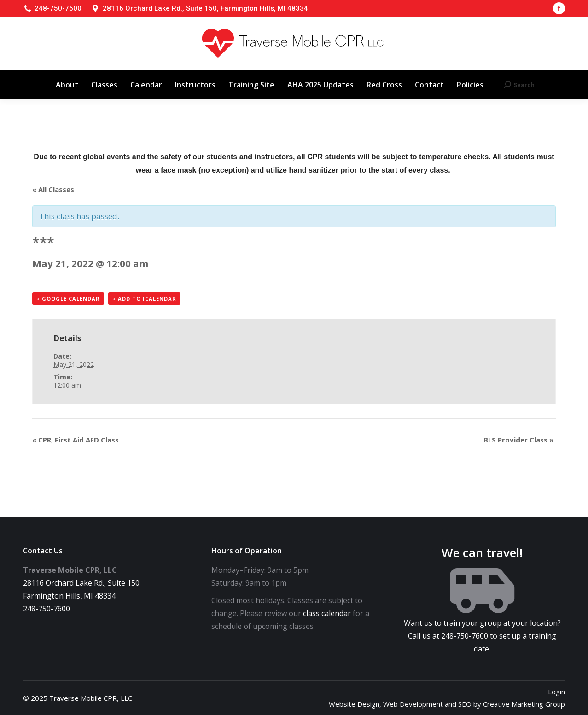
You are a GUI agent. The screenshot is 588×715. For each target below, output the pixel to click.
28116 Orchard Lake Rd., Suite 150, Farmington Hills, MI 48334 (205, 8)
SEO (465, 704)
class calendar (327, 613)
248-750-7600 (58, 8)
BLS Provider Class (518, 440)
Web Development (413, 704)
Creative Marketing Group (524, 704)
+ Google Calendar (68, 299)
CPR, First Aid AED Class (76, 440)
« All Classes (53, 189)
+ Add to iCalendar (144, 299)
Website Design (354, 704)
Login (556, 692)
